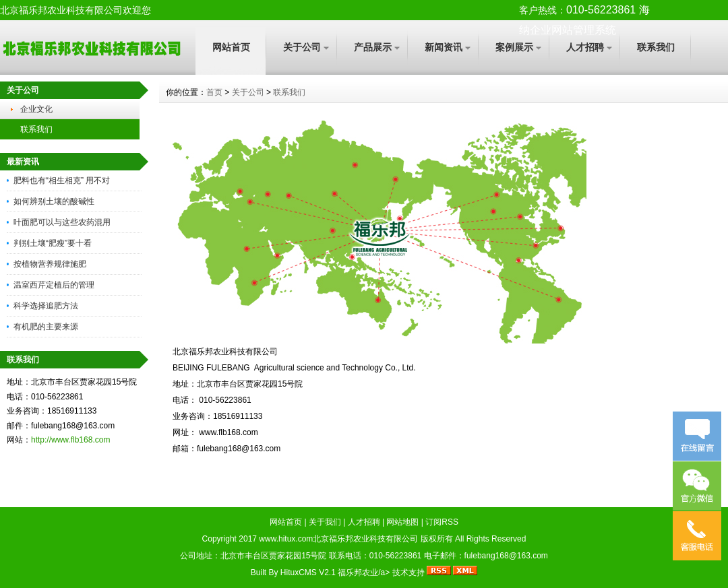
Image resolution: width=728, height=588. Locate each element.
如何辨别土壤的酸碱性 (54, 201)
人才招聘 (585, 47)
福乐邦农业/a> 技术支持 (382, 573)
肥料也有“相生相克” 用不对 (62, 181)
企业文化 (36, 109)
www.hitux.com (286, 539)
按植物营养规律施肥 (50, 264)
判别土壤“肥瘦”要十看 (53, 243)
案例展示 (514, 47)
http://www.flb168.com (70, 440)
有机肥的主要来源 (46, 327)
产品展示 (373, 47)
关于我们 (325, 522)
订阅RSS (442, 522)
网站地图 (402, 522)
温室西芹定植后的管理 (54, 285)
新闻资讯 (444, 47)
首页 (214, 92)
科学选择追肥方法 (46, 306)
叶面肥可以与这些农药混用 (62, 222)
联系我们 (656, 47)
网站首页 (231, 47)
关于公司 (302, 47)
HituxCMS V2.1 (308, 573)
